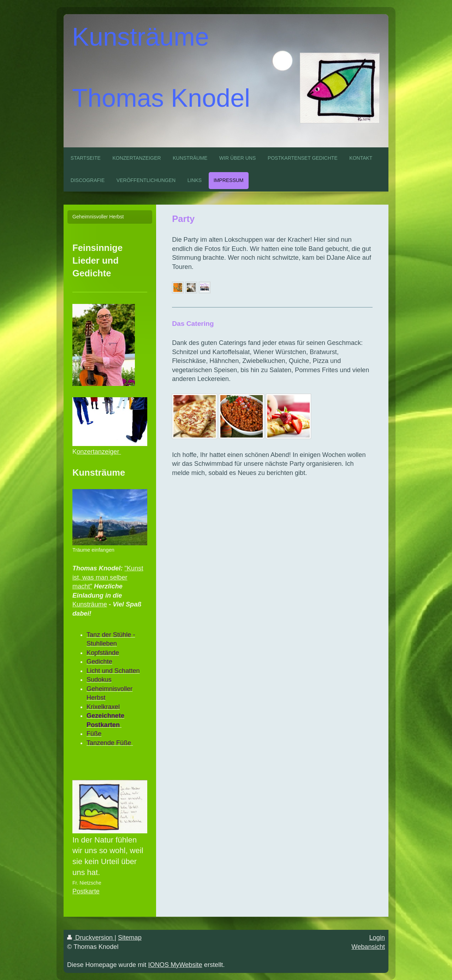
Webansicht (368, 947)
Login (377, 938)
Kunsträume (90, 604)
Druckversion (91, 938)
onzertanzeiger (99, 452)
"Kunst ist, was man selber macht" (108, 577)
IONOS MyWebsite (175, 965)
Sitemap (130, 938)
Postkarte (86, 891)
